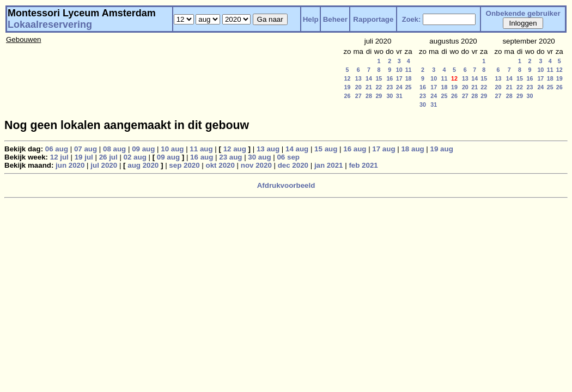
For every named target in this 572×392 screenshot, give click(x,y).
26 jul (108, 157)
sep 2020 (184, 165)
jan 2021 (329, 165)
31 (399, 96)
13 (358, 78)
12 (348, 78)
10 (399, 70)
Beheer (335, 19)
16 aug (355, 149)
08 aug (114, 149)
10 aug (172, 149)
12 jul (59, 157)
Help (311, 19)
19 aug (442, 149)
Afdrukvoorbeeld (286, 185)
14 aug (297, 149)
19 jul (84, 157)
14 (369, 78)
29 (379, 96)
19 (348, 87)
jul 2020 (104, 165)
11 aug (201, 149)
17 (399, 78)
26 (348, 96)
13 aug (268, 149)
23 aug (230, 157)
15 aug (326, 149)
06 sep (288, 157)
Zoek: (412, 19)
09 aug (143, 149)
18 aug (412, 149)
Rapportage (373, 19)
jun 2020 (70, 165)
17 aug (384, 149)
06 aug (57, 149)
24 (399, 87)
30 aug (259, 157)
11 (409, 70)
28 (369, 96)
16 (390, 78)
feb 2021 (363, 165)
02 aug (135, 157)
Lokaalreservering (50, 24)
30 (390, 96)
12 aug (235, 149)
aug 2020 (143, 165)
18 (409, 78)
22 (379, 87)
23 (390, 87)
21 (369, 87)
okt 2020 (220, 165)
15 (379, 78)
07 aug (86, 149)
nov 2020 (256, 165)
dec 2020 (293, 165)
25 (409, 87)
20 (358, 87)
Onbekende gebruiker (523, 13)
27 (358, 96)
